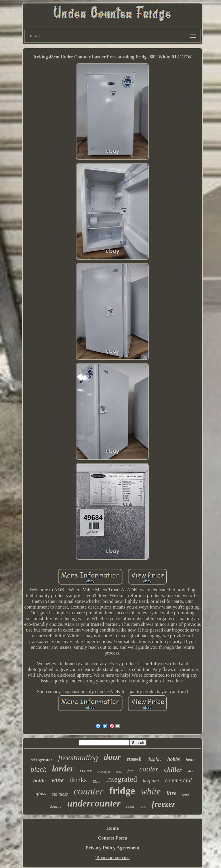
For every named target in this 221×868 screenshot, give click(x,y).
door (112, 757)
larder (63, 768)
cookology (104, 772)
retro (119, 772)
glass (41, 794)
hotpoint (151, 781)
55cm (97, 782)
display (154, 759)
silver (85, 771)
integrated (121, 779)
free (130, 771)
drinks (78, 780)
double (56, 806)
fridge (122, 791)
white (151, 791)
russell (134, 759)
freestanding (78, 758)
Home (112, 828)
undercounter (94, 803)
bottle (39, 781)
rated (130, 806)
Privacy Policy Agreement (113, 848)
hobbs (174, 759)
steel (191, 771)
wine (58, 780)
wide (143, 807)
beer (186, 794)
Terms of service (113, 858)
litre (171, 793)
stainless (60, 794)
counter (89, 791)
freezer (163, 804)
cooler (149, 769)
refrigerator (41, 760)
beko (190, 760)
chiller (173, 770)
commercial (178, 780)
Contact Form (113, 838)
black (38, 769)
